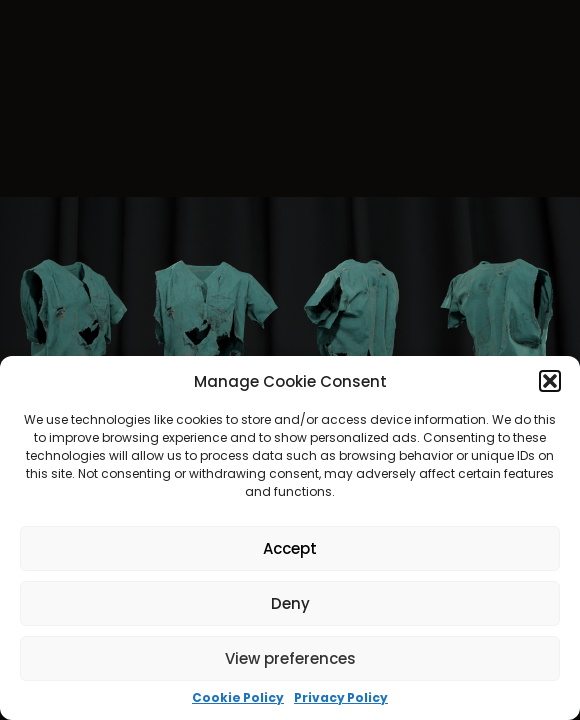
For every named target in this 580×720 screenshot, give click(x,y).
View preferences (290, 658)
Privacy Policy (341, 698)
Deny (290, 603)
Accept (290, 548)
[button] (550, 381)
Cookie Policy (238, 698)
